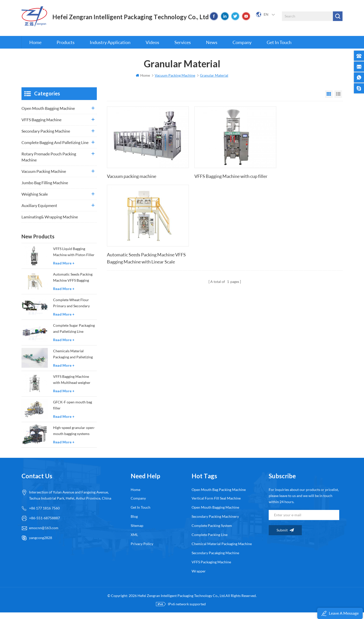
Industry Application (110, 48)
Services (183, 48)
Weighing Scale (35, 201)
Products (66, 48)
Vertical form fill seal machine (216, 505)
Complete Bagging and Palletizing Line (55, 149)
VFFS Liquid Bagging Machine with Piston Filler (74, 258)
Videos (152, 48)
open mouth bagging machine (215, 514)
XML (134, 541)
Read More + (64, 270)
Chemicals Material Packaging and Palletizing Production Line (73, 361)
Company (242, 48)
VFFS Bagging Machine (41, 126)
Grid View (329, 101)
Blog (134, 523)
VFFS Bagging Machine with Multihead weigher (72, 386)
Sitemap (137, 532)
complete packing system (212, 532)
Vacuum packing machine (132, 176)
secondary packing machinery (215, 523)
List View (338, 101)
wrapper (199, 578)
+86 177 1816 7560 (44, 515)
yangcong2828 (41, 544)
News (212, 48)
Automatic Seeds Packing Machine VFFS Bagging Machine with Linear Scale (298, 180)
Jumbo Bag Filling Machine (45, 189)
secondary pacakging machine (215, 559)
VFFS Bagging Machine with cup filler (222, 176)
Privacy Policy (142, 550)
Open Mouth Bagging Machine (48, 115)
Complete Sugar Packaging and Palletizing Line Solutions (74, 335)
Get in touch (279, 48)
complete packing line (210, 541)
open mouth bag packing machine (219, 496)
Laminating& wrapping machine (50, 223)
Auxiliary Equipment (39, 212)
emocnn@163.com (44, 534)
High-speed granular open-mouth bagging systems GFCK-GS (74, 438)
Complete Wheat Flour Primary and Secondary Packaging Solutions (71, 310)
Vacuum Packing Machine (44, 178)
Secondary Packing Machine (46, 138)
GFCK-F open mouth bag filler (73, 412)
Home (35, 48)
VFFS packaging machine (211, 569)
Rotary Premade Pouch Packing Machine (49, 163)
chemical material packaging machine (222, 550)
